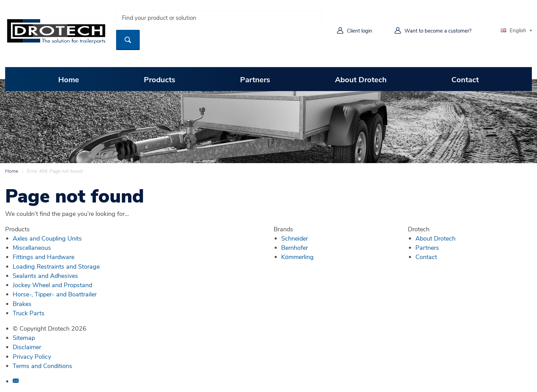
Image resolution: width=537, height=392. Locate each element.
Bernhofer (295, 247)
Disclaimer (27, 347)
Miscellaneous (32, 247)
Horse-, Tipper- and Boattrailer (55, 294)
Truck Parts (29, 313)
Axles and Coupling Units (47, 238)
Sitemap (24, 338)
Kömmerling (297, 257)
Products (160, 79)
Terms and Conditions (42, 366)
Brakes (22, 304)
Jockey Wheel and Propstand (52, 285)
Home (69, 79)
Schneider (295, 238)
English (514, 30)
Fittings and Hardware (43, 257)
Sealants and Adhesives (45, 275)
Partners (255, 79)
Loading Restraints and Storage (56, 266)
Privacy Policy (32, 356)
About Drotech (361, 79)
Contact (465, 79)
